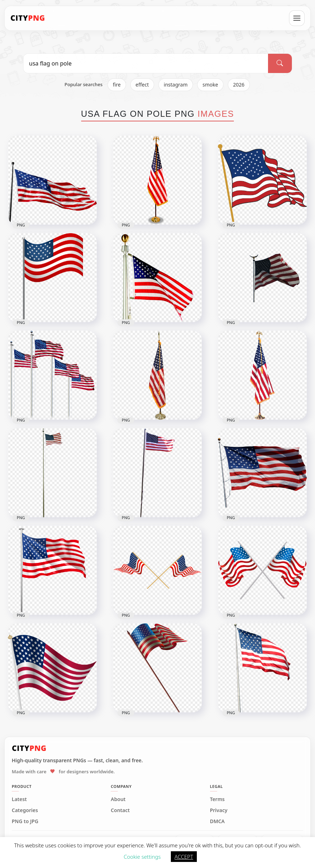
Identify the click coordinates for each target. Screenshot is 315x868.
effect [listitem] (142, 85)
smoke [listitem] (210, 85)
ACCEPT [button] (184, 857)
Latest (19, 799)
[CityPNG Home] (28, 18)
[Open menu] (297, 18)
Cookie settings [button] (142, 857)
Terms (217, 799)
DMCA (217, 821)
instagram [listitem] (176, 85)
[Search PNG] (146, 63)
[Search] (280, 63)
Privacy (219, 810)
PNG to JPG (25, 821)
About (118, 799)
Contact (120, 810)
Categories (25, 810)
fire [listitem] (117, 85)
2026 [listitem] (239, 85)
